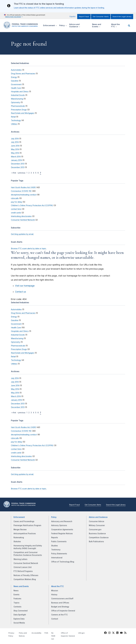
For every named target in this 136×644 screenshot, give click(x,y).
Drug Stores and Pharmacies (23, 74)
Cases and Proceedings (24, 521)
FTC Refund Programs (23, 571)
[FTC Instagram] (109, 633)
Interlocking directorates (21, 216)
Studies (55, 546)
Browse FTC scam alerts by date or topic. (29, 249)
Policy (54, 517)
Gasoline (15, 81)
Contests (17, 607)
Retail (13, 117)
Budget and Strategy (60, 607)
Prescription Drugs (19, 110)
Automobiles (16, 70)
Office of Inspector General (63, 611)
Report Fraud (84, 17)
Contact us (21, 292)
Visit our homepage (25, 286)
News (16, 591)
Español (73, 16)
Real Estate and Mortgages (23, 113)
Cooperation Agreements (62, 529)
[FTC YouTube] (121, 633)
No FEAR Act (53, 636)
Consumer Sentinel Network (23, 220)
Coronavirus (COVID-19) (21, 191)
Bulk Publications (96, 541)
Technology (16, 120)
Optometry (16, 102)
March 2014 (16, 157)
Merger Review (20, 529)
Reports (55, 537)
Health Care (16, 88)
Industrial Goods (18, 95)
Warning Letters (20, 559)
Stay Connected (21, 611)
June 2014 (15, 146)
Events (16, 595)
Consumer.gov (95, 529)
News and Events (21, 586)
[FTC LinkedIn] (117, 633)
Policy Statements (59, 554)
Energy (14, 77)
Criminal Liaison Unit (23, 567)
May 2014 (15, 149)
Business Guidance (97, 533)
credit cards (16, 213)
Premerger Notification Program (27, 525)
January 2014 (16, 160)
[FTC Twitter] (113, 633)
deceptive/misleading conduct (24, 195)
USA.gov (81, 633)
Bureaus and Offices (60, 603)
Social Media (19, 623)
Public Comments (59, 541)
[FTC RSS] (125, 633)
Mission (55, 591)
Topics (16, 603)
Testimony (56, 550)
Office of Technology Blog (63, 562)
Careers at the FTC (59, 615)
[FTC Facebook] (105, 633)
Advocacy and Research (62, 521)
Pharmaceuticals (18, 106)
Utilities (14, 124)
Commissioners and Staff (62, 599)
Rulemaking (19, 537)
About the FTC (57, 586)
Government (16, 84)
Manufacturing (17, 99)
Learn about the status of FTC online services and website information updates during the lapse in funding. (59, 8)
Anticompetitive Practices (25, 533)
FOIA (46, 633)
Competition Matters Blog (25, 579)
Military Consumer (97, 525)
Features (17, 599)
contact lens (16, 209)
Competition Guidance (99, 537)
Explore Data (19, 619)
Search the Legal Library (122, 17)
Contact (55, 619)
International (57, 558)
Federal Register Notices (62, 533)
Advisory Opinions (59, 525)
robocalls (15, 198)
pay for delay (17, 202)
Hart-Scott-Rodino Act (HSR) (23, 187)
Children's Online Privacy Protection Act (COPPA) (32, 205)
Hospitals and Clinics (20, 92)
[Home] (21, 27)
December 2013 (18, 164)
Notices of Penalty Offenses (26, 575)
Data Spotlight (20, 615)
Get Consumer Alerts (101, 17)
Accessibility (36, 633)
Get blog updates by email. (22, 234)
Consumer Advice (97, 521)
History (54, 595)
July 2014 (15, 139)
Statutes (17, 541)
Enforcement (19, 517)
